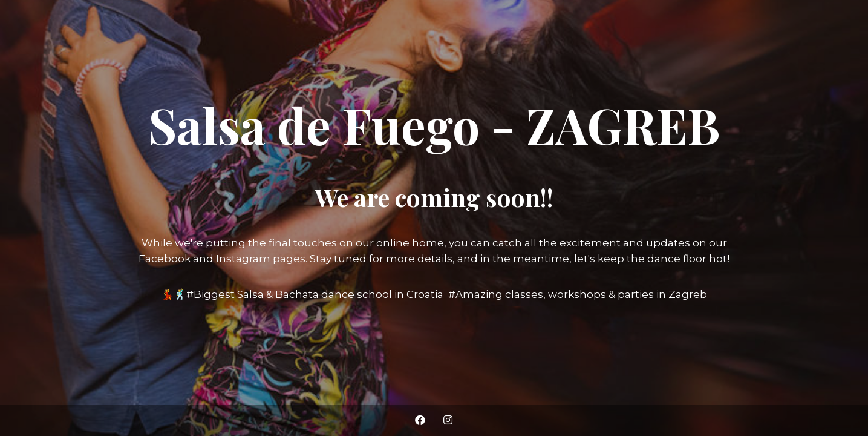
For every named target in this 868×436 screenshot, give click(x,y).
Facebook (165, 259)
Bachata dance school (334, 294)
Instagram (243, 259)
